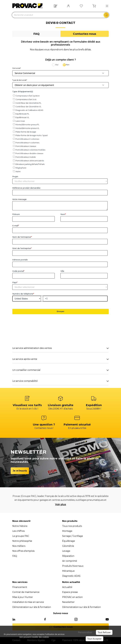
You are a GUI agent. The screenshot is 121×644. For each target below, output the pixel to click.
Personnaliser (85, 632)
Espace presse (70, 592)
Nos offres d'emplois (23, 551)
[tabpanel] (60, 213)
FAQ (15, 556)
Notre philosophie (22, 541)
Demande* (17, 68)
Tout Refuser (104, 632)
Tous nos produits (72, 526)
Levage (66, 551)
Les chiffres (18, 531)
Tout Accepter (94, 639)
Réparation (68, 556)
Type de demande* (20, 80)
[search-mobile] (106, 15)
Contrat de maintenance (26, 592)
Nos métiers (19, 546)
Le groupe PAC (21, 536)
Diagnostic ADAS (71, 576)
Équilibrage (69, 541)
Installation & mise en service (28, 602)
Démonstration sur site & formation (32, 607)
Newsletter (68, 602)
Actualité (67, 587)
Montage (67, 531)
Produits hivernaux (73, 566)
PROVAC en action (72, 597)
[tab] (36, 34)
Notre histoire (20, 526)
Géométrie (68, 546)
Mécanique (68, 571)
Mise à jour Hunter (23, 597)
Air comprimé (70, 561)
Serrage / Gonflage (73, 536)
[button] (107, 6)
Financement (20, 587)
